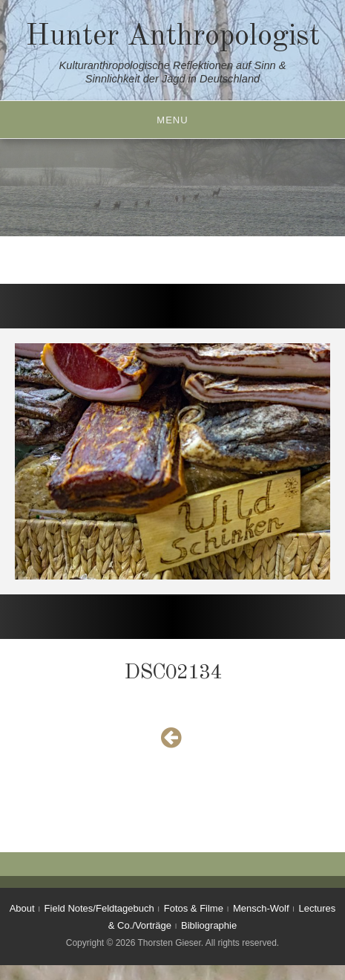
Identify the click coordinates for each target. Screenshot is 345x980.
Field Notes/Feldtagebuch (99, 908)
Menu (172, 120)
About (22, 908)
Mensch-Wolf (261, 908)
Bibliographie (209, 925)
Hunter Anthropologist (173, 37)
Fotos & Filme (194, 908)
